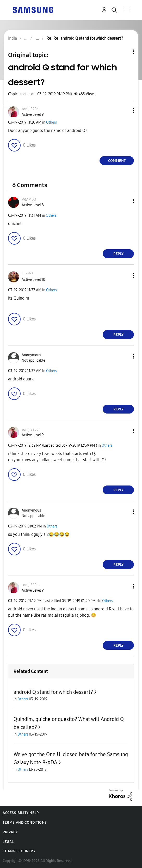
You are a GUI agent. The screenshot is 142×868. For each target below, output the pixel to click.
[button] (125, 110)
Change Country (19, 851)
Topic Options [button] (125, 52)
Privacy (10, 832)
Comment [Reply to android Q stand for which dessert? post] (117, 161)
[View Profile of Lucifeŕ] (27, 274)
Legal (8, 842)
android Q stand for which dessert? (53, 692)
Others (51, 122)
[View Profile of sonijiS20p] (30, 109)
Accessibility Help (21, 813)
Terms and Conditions (25, 823)
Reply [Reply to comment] (118, 254)
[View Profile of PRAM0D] (29, 200)
